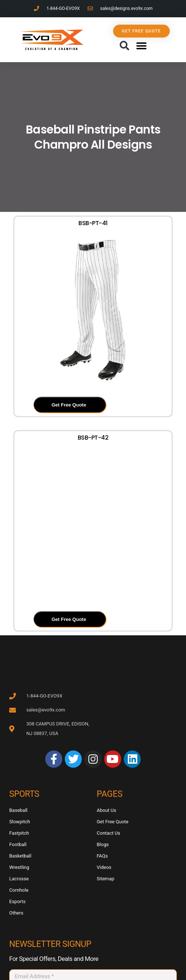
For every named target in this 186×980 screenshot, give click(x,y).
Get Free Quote (69, 405)
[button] (125, 46)
